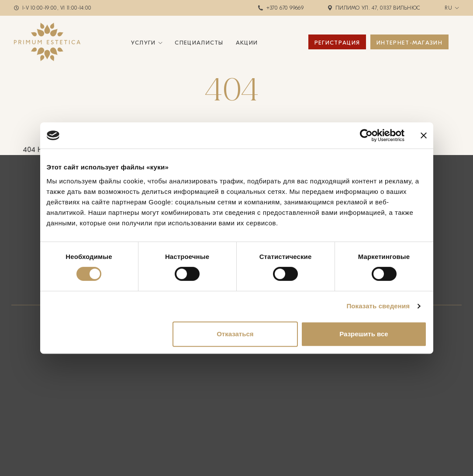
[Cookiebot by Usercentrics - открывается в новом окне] (366, 135)
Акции (247, 43)
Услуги (143, 43)
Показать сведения (378, 306)
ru (448, 8)
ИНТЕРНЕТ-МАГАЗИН (409, 43)
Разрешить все (364, 334)
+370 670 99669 (285, 8)
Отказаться (235, 334)
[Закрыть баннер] (424, 135)
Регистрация (337, 43)
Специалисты (199, 43)
